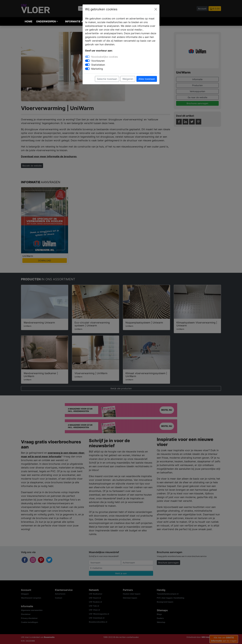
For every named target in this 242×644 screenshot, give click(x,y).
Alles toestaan (147, 79)
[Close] (156, 9)
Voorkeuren (98, 61)
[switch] (88, 61)
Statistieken (98, 65)
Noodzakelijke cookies (104, 57)
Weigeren (128, 79)
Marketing (97, 69)
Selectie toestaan (107, 79)
